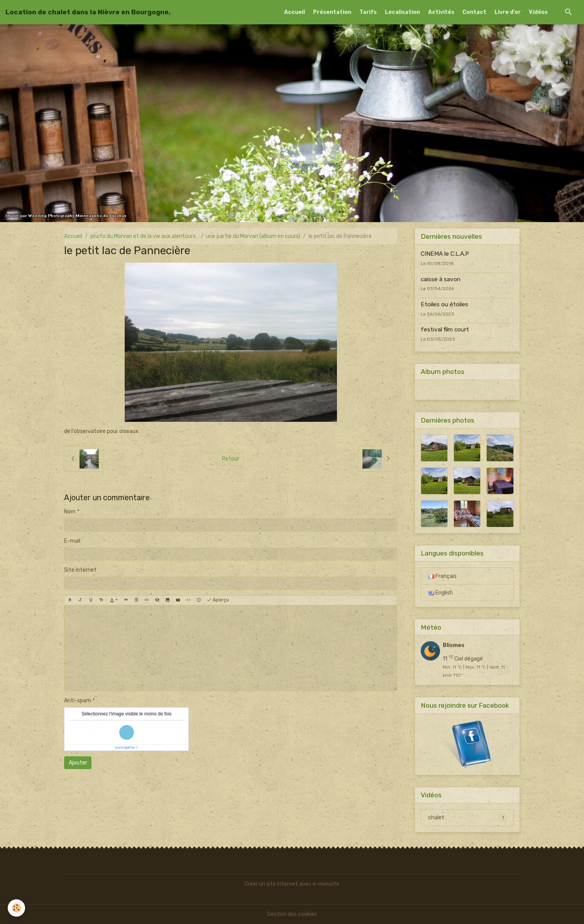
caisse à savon (441, 279)
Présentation (332, 12)
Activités (441, 12)
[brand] (88, 12)
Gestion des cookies (292, 914)
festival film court (445, 330)
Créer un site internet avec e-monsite (292, 884)
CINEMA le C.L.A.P (445, 254)
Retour (231, 459)
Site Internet (80, 570)
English (440, 593)
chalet (467, 818)
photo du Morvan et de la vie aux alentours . (144, 236)
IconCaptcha (125, 747)
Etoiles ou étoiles (444, 304)
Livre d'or (508, 12)
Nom (70, 512)
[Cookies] (16, 908)
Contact (474, 12)
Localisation (402, 12)
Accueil (295, 12)
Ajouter (78, 763)
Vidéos (538, 12)
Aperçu (218, 600)
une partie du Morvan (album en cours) (253, 236)
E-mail (72, 541)
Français (442, 576)
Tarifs (368, 12)
